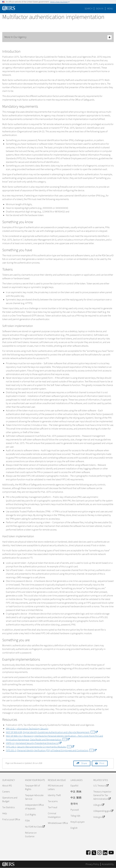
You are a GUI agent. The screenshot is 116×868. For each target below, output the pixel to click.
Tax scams (53, 801)
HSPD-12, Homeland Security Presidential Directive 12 (34, 743)
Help (5, 813)
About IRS (7, 786)
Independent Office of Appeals (34, 807)
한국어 (74, 804)
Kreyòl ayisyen (78, 822)
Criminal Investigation (54, 815)
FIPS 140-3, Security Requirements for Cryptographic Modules (40, 747)
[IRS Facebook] (88, 853)
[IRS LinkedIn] (105, 854)
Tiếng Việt (75, 816)
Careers (6, 792)
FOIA (27, 821)
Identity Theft (54, 795)
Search (89, 9)
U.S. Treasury (101, 786)
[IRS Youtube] (111, 853)
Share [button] (84, 763)
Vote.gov (99, 817)
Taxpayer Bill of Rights (32, 787)
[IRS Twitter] (94, 854)
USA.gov (99, 805)
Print (102, 763)
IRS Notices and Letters (56, 787)
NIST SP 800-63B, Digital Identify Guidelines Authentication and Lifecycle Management (52, 732)
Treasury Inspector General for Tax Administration (102, 795)
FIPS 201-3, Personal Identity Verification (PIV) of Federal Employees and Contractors (51, 750)
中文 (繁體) (76, 798)
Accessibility (108, 864)
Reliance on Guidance (31, 835)
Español (74, 786)
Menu (110, 9)
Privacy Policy (92, 864)
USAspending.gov (103, 811)
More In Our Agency (58, 37)
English (74, 828)
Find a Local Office (11, 819)
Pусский (75, 810)
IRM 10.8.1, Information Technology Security (27, 729)
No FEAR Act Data (35, 827)
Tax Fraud (53, 807)
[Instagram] (99, 853)
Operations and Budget (10, 800)
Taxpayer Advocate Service (34, 797)
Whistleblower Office (58, 823)
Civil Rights (30, 815)
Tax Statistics (8, 807)
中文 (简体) (76, 792)
